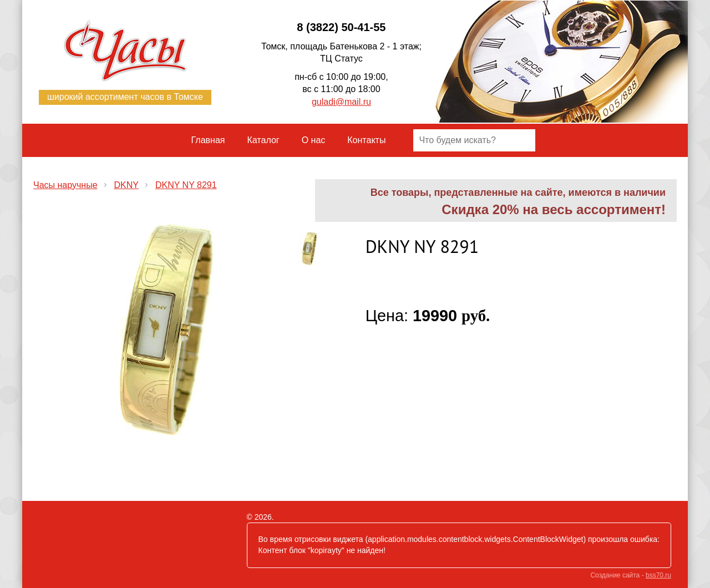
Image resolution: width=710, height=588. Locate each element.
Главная (208, 140)
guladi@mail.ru (341, 102)
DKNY (126, 185)
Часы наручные (65, 185)
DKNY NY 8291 (186, 185)
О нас (314, 140)
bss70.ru (658, 575)
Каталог (263, 140)
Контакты (366, 140)
